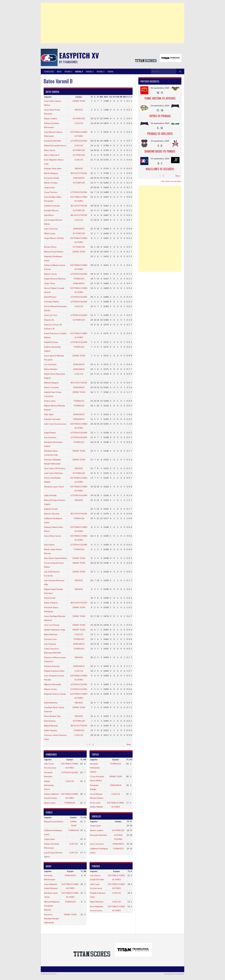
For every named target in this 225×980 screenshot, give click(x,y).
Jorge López (49, 187)
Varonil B (79, 71)
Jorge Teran (49, 283)
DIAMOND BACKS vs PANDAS (160, 151)
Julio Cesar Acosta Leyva (55, 424)
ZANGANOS (79, 178)
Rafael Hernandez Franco (55, 145)
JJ (131, 97)
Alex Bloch (49, 215)
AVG (106, 97)
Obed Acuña (50, 598)
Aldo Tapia (49, 414)
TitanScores (49, 71)
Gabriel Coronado (52, 206)
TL (92, 97)
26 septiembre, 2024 (160, 105)
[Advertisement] (113, 23)
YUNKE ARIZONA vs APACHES (160, 98)
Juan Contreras (51, 229)
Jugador (48, 97)
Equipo (79, 97)
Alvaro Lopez (50, 401)
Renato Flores (50, 247)
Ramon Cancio (50, 274)
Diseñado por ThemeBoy (174, 974)
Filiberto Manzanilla (53, 684)
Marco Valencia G (52, 155)
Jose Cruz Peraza (52, 625)
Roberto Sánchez (52, 514)
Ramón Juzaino (51, 118)
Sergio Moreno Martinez (55, 279)
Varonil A (68, 71)
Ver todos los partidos (171, 181)
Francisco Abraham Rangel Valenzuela (51, 918)
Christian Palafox (52, 302)
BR (121, 97)
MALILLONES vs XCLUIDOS (160, 169)
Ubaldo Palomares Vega (55, 630)
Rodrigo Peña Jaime (53, 168)
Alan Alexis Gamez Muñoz (56, 558)
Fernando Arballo (52, 178)
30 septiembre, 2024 (160, 88)
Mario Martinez (51, 634)
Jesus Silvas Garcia (52, 536)
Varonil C (90, 71)
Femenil (110, 71)
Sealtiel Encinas (51, 342)
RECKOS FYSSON (79, 173)
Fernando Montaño (53, 141)
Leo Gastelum (50, 364)
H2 (111, 97)
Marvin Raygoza (51, 173)
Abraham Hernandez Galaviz (95, 768)
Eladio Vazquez (51, 730)
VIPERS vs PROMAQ (160, 116)
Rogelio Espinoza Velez (54, 671)
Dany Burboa (50, 721)
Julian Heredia (50, 495)
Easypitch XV (79, 55)
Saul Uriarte (49, 545)
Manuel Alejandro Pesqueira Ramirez (52, 906)
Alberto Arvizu (51, 689)
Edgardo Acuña (51, 509)
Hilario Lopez (50, 233)
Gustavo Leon (50, 639)
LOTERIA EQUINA (79, 141)
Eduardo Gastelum (52, 419)
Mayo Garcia (50, 150)
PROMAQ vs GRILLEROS (160, 134)
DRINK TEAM (79, 101)
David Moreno (50, 297)
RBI (101, 97)
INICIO (59, 71)
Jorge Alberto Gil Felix (54, 238)
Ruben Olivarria (51, 603)
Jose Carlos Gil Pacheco (55, 468)
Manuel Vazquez (51, 383)
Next (129, 744)
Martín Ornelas (51, 183)
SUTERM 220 (79, 118)
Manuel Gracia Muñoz (54, 252)
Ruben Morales (51, 369)
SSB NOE (79, 110)
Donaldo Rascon (51, 210)
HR (118, 97)
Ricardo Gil (49, 320)
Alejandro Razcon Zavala (55, 694)
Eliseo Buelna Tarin (52, 716)
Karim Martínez (51, 703)
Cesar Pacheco (51, 192)
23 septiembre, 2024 (160, 141)
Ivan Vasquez (50, 644)
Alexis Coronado (51, 387)
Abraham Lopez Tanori (54, 487)
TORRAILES (79, 279)
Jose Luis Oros (51, 315)
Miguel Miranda (51, 726)
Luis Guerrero (50, 437)
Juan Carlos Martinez (53, 473)
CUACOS (79, 123)
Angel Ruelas (50, 433)
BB (124, 97)
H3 (114, 97)
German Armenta (52, 666)
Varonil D (101, 71)
